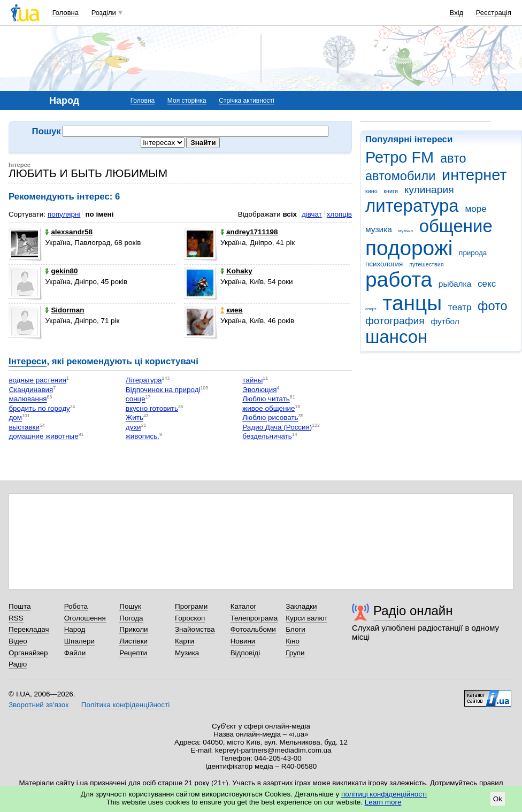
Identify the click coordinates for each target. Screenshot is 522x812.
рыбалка (455, 284)
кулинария (429, 190)
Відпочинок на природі (163, 390)
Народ (75, 629)
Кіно (293, 641)
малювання (28, 399)
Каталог (244, 606)
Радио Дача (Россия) (277, 427)
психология (384, 264)
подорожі (409, 248)
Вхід (457, 13)
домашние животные (43, 437)
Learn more (383, 802)
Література (144, 381)
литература (412, 206)
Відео (18, 641)
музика (379, 229)
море (475, 209)
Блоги (295, 629)
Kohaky (236, 271)
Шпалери (79, 641)
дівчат (312, 214)
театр (460, 307)
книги (391, 191)
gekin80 (61, 271)
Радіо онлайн (413, 611)
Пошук (130, 606)
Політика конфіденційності (125, 705)
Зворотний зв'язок (39, 705)
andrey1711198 (249, 232)
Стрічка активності (246, 101)
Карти (185, 641)
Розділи (104, 13)
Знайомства (195, 629)
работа (399, 279)
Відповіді (245, 653)
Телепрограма (254, 618)
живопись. (143, 437)
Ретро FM (400, 157)
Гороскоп (190, 618)
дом (15, 418)
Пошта (20, 606)
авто (453, 158)
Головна (66, 13)
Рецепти (133, 653)
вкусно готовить (152, 408)
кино (371, 191)
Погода (131, 618)
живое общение (268, 408)
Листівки (133, 641)
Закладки (301, 606)
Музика (187, 653)
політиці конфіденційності (384, 794)
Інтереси (28, 361)
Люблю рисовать (270, 418)
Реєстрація (494, 13)
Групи (295, 653)
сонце (136, 399)
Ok (498, 799)
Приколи (133, 629)
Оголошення (85, 618)
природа (473, 253)
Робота (76, 606)
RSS (16, 618)
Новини (243, 641)
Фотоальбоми (253, 629)
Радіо (18, 664)
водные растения (37, 381)
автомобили (400, 176)
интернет (474, 175)
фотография (395, 321)
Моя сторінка (187, 101)
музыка (406, 231)
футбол (445, 321)
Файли (75, 653)
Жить (135, 418)
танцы (413, 303)
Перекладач (29, 629)
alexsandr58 (69, 232)
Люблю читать (266, 399)
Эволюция (259, 390)
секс (487, 284)
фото (493, 306)
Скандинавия (31, 390)
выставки (24, 427)
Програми (191, 606)
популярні (64, 214)
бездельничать (267, 437)
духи (133, 427)
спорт (371, 309)
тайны (252, 381)
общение (456, 226)
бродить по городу (39, 408)
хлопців (339, 214)
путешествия (426, 264)
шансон (396, 337)
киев (232, 310)
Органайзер (28, 653)
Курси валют (306, 618)
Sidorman (64, 310)
